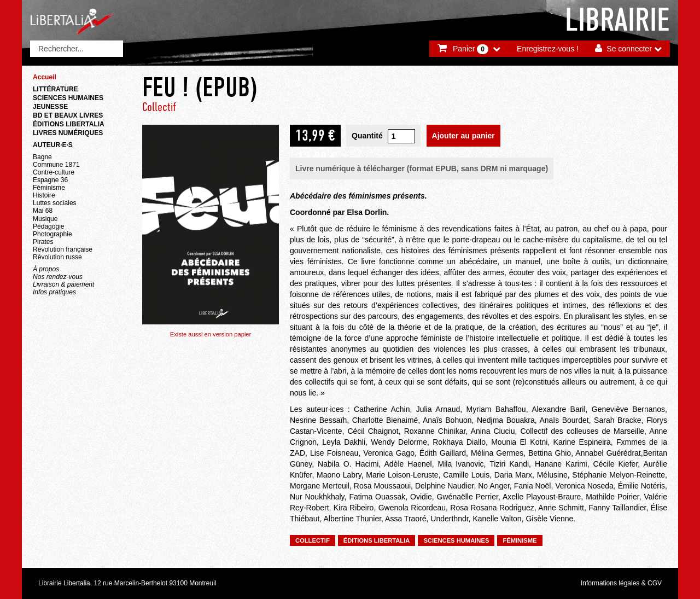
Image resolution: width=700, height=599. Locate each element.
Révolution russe (57, 257)
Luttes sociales (55, 203)
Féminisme (49, 188)
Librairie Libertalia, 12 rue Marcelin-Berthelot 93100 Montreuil (127, 583)
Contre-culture (54, 172)
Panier (471, 49)
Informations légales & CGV (621, 583)
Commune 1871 (56, 165)
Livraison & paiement (63, 284)
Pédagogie (49, 226)
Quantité (367, 136)
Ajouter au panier (463, 136)
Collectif (159, 107)
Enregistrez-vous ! (548, 49)
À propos (46, 269)
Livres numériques (68, 133)
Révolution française (63, 249)
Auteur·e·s (53, 145)
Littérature (56, 89)
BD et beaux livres (68, 115)
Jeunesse (50, 107)
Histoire (44, 195)
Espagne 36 (50, 180)
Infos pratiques (54, 292)
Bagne (42, 157)
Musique (45, 219)
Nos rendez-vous (58, 277)
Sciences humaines (68, 98)
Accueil (45, 77)
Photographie (52, 234)
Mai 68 (43, 211)
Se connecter (629, 49)
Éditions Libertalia (69, 124)
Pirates (43, 242)
